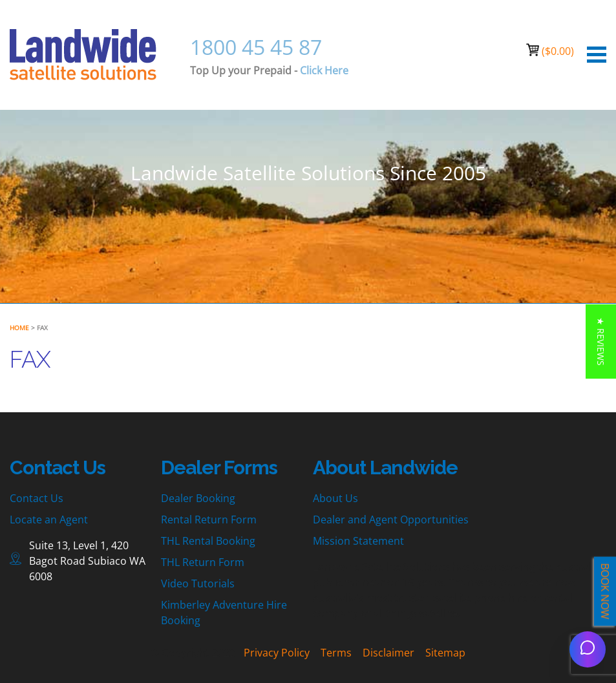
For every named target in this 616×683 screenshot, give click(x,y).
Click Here (324, 70)
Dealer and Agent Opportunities (391, 520)
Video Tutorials (198, 583)
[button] (601, 341)
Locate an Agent (49, 520)
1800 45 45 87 (256, 47)
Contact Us (37, 498)
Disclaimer (388, 653)
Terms (336, 653)
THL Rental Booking (208, 541)
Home (19, 328)
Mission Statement (358, 541)
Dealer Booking (198, 498)
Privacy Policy (277, 653)
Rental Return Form (209, 520)
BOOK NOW (605, 592)
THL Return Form (203, 562)
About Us (335, 498)
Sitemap (445, 653)
